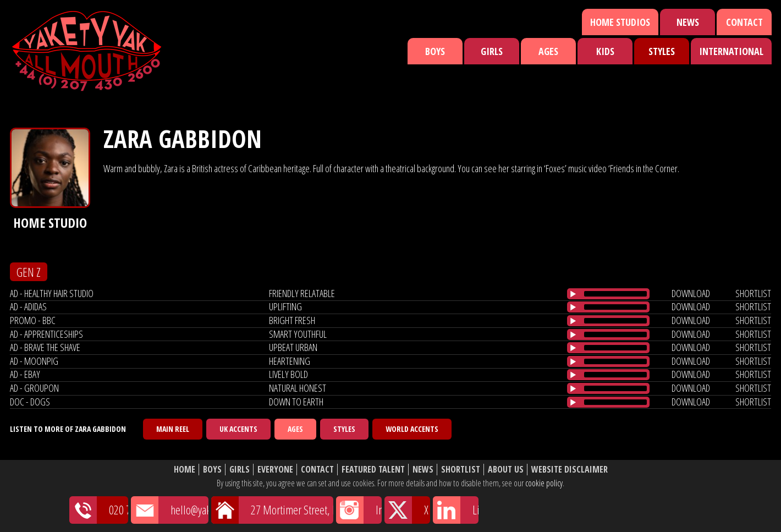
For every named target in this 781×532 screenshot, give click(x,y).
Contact (744, 22)
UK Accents (238, 429)
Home (185, 470)
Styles (662, 51)
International (731, 51)
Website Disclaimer (570, 470)
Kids (605, 51)
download (691, 293)
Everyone (275, 470)
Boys (435, 51)
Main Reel (173, 429)
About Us (506, 470)
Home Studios (620, 22)
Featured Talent (373, 470)
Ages (548, 51)
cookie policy (544, 483)
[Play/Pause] (573, 294)
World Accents (412, 429)
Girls (492, 51)
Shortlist (461, 470)
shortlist (753, 293)
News (688, 22)
